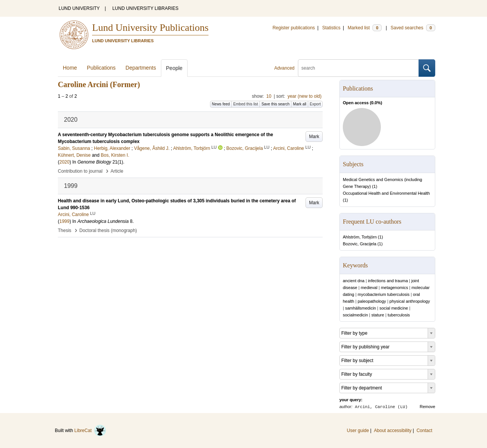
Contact (424, 431)
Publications (101, 68)
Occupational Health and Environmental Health (386, 193)
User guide (358, 431)
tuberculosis (399, 315)
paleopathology (372, 301)
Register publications (294, 28)
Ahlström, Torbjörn (360, 237)
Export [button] (315, 104)
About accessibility (393, 431)
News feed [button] (221, 104)
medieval (369, 288)
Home (70, 68)
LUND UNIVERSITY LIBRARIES (145, 8)
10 (269, 96)
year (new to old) (305, 96)
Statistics (331, 28)
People (174, 68)
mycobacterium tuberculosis (384, 294)
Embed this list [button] (246, 104)
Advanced (284, 68)
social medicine (394, 308)
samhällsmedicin (360, 308)
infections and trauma (388, 281)
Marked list (365, 28)
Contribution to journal (80, 171)
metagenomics (395, 288)
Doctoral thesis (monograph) (108, 230)
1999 (64, 221)
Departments (141, 68)
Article (117, 171)
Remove (427, 407)
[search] (358, 68)
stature (378, 315)
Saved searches (413, 28)
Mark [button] (314, 137)
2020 (64, 162)
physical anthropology (410, 301)
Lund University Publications (150, 28)
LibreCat (90, 431)
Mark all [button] (300, 104)
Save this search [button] (275, 104)
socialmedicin (355, 315)
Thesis (64, 230)
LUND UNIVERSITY (79, 8)
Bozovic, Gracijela (360, 244)
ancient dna (354, 281)
